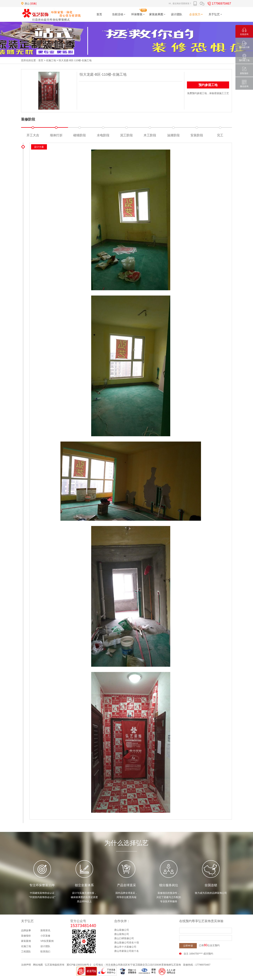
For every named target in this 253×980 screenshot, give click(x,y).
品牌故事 (26, 930)
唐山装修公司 (122, 930)
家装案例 (26, 941)
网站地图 (38, 965)
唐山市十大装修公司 (125, 947)
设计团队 (45, 946)
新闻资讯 (45, 930)
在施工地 (51, 60)
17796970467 (219, 4)
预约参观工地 (208, 85)
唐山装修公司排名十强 (126, 943)
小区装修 (45, 936)
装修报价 (26, 936)
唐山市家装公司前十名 (126, 951)
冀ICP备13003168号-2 (79, 965)
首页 (41, 60)
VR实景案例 (47, 941)
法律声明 (26, 965)
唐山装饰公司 (122, 934)
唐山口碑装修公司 (124, 938)
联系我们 (45, 952)
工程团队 (26, 952)
